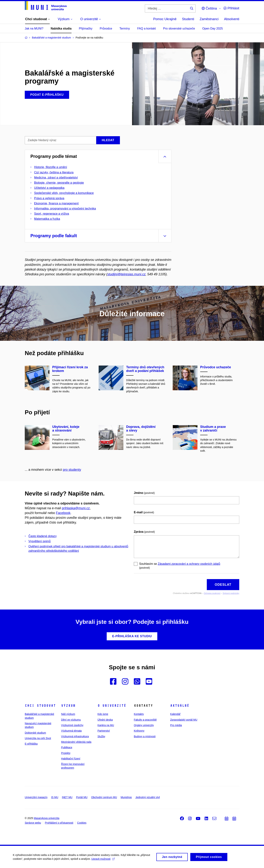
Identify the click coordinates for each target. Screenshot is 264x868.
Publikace (67, 747)
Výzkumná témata (71, 731)
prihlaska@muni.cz (76, 508)
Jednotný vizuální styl (148, 797)
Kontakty (139, 714)
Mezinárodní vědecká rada (76, 742)
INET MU (67, 797)
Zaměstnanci (209, 19)
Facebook (63, 513)
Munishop (126, 797)
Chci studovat (40, 706)
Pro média (176, 725)
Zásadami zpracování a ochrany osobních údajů (189, 564)
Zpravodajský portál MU (184, 720)
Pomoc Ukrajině (165, 19)
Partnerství (104, 731)
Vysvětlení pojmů (40, 541)
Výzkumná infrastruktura (75, 736)
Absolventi (232, 19)
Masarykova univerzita (46, 818)
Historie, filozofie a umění (51, 167)
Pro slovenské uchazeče (179, 29)
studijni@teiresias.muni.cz (126, 274)
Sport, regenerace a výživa (52, 214)
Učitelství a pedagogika (49, 188)
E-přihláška (31, 744)
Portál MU (82, 797)
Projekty (66, 753)
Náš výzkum (68, 714)
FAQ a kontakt (146, 29)
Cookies (82, 823)
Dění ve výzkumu (71, 720)
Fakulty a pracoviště (145, 720)
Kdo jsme (103, 714)
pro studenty (72, 470)
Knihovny (139, 731)
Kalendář (175, 714)
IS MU (55, 797)
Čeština (209, 8)
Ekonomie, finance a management (56, 203)
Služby (101, 736)
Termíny (125, 29)
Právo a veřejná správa (49, 198)
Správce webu (33, 823)
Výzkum (68, 706)
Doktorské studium (35, 733)
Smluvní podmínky (231, 593)
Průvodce (106, 29)
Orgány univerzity (144, 725)
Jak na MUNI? (34, 29)
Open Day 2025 (212, 29)
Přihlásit (231, 8)
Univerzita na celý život (38, 738)
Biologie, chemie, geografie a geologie (59, 183)
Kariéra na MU (106, 725)
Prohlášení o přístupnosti (59, 823)
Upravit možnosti (103, 860)
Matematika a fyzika (47, 219)
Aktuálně (180, 706)
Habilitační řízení (71, 759)
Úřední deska (105, 720)
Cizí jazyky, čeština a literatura (54, 172)
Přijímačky (86, 29)
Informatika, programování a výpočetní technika (65, 209)
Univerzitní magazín (36, 797)
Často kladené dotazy (43, 536)
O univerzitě (112, 706)
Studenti (188, 19)
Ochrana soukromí (212, 593)
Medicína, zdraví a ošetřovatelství (56, 178)
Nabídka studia (61, 29)
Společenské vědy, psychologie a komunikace (64, 193)
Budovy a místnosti (145, 736)
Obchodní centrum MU (104, 797)
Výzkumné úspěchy (72, 725)
